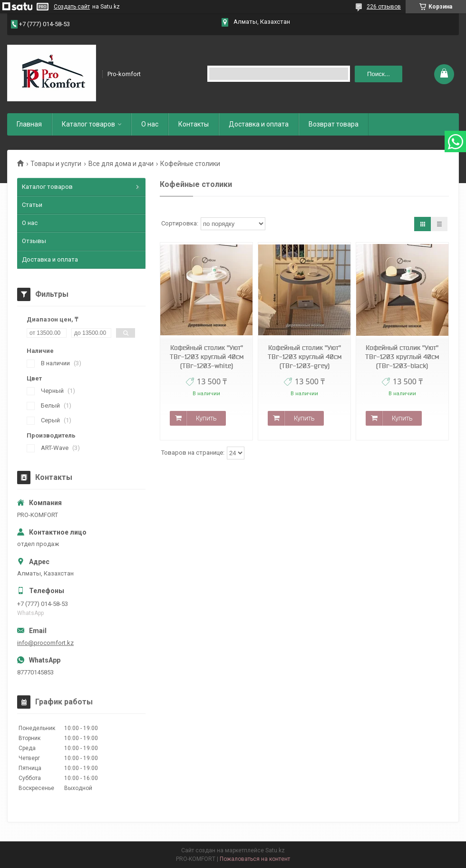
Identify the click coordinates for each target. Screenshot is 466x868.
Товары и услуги (56, 164)
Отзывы (34, 241)
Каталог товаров (88, 124)
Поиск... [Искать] (379, 74)
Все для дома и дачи (121, 164)
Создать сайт (72, 7)
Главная (29, 124)
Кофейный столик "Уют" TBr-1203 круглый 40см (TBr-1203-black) (402, 357)
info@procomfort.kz (45, 643)
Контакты (194, 124)
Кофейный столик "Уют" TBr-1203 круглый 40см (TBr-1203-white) (207, 357)
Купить (206, 418)
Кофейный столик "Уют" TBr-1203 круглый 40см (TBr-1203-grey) (305, 357)
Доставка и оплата (259, 124)
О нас (150, 124)
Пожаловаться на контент (255, 859)
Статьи (32, 205)
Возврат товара (334, 124)
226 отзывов (384, 7)
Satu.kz (275, 850)
